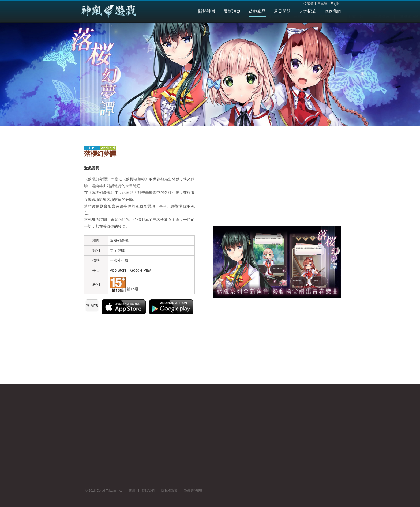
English (336, 4)
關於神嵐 (207, 11)
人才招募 (307, 11)
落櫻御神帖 (278, 27)
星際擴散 (250, 27)
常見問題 (282, 11)
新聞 (132, 491)
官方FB (92, 306)
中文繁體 (307, 4)
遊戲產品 (257, 11)
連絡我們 (333, 11)
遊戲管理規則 (194, 491)
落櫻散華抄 (142, 27)
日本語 (322, 4)
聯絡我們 (148, 491)
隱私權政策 (169, 491)
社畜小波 (225, 27)
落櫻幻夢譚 (197, 27)
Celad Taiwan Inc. (119, 11)
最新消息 (232, 11)
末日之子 (170, 27)
